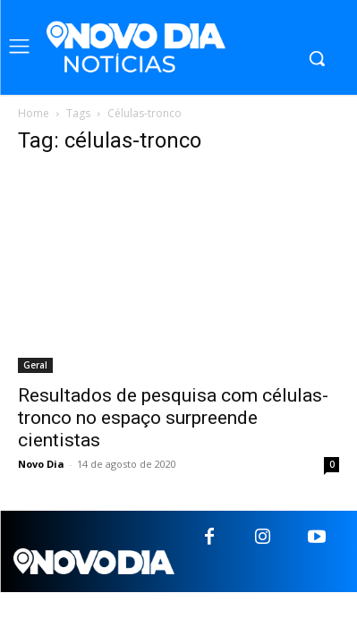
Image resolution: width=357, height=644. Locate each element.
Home (34, 113)
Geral (35, 365)
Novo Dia (41, 464)
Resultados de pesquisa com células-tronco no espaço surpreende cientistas (173, 418)
